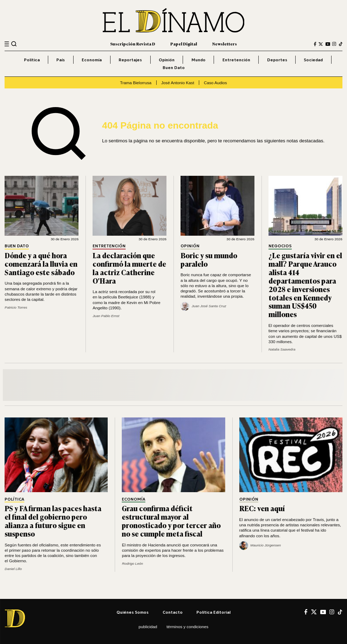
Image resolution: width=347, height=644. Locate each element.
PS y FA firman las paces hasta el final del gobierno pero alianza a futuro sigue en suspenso (53, 521)
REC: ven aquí (262, 508)
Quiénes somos (133, 612)
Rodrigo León (132, 563)
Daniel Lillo (13, 569)
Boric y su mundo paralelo (209, 259)
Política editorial (213, 612)
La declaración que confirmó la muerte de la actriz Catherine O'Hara (129, 268)
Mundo (198, 60)
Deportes (277, 60)
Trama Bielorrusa (136, 83)
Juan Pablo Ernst (106, 316)
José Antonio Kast (178, 83)
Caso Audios (215, 83)
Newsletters (225, 44)
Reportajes (130, 60)
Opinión (167, 60)
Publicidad (148, 627)
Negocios (280, 246)
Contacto (173, 612)
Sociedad (313, 60)
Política (32, 60)
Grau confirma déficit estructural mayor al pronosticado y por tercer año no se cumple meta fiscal (171, 521)
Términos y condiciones (187, 627)
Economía (92, 60)
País (61, 60)
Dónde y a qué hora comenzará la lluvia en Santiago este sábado (41, 264)
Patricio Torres (16, 307)
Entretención (236, 60)
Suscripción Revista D (133, 44)
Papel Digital (184, 44)
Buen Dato (174, 67)
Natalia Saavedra (282, 349)
